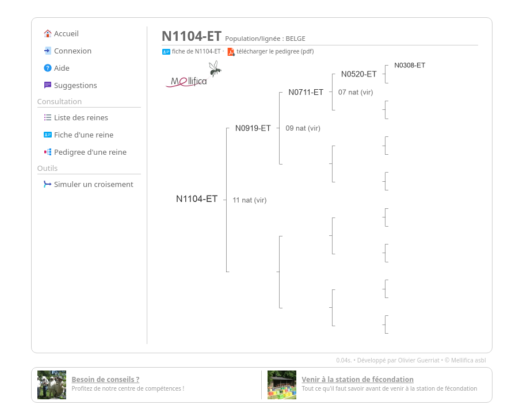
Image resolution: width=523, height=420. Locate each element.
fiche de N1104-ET (191, 51)
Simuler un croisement (88, 184)
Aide (56, 68)
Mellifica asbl (469, 360)
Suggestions (70, 85)
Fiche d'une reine (79, 135)
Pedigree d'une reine (85, 152)
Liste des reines (76, 117)
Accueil (61, 33)
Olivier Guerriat (419, 360)
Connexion (68, 51)
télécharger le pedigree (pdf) (270, 51)
